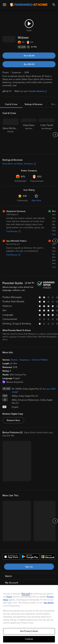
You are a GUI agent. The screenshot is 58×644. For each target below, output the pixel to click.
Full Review (13, 231)
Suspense (25, 360)
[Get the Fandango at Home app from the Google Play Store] (30, 557)
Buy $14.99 (29, 64)
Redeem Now (13, 420)
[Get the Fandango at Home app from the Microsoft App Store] (48, 557)
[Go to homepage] (29, 5)
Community (22, 200)
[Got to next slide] (55, 135)
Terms (9, 597)
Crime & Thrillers (40, 360)
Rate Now (36, 200)
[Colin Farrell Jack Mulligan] (47, 135)
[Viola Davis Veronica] (29, 135)
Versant (26, 594)
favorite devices (38, 91)
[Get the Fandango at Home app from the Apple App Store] (11, 557)
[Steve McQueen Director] (11, 135)
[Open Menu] (4, 5)
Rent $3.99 (29, 56)
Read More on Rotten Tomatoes (19, 164)
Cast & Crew (11, 104)
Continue (29, 639)
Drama (14, 360)
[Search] (54, 5)
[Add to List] (54, 47)
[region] (29, 615)
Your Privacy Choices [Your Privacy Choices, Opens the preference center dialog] (29, 631)
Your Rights (49, 603)
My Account (12, 583)
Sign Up (29, 567)
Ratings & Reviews (34, 104)
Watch (9, 576)
